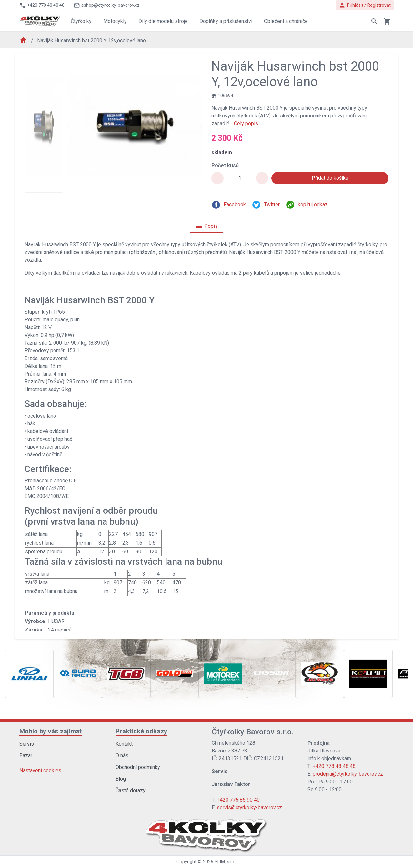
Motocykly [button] (115, 21)
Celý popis (246, 123)
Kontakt (124, 744)
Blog (121, 779)
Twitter (266, 205)
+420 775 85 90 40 (238, 800)
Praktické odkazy (141, 731)
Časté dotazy (131, 790)
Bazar (26, 756)
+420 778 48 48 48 (334, 766)
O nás (122, 756)
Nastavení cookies (40, 770)
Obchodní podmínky (138, 767)
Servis (27, 744)
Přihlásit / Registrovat (365, 5)
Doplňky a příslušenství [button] (226, 21)
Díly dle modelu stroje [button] (163, 21)
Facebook (229, 205)
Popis (206, 226)
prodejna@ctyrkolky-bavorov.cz (348, 774)
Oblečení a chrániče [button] (286, 21)
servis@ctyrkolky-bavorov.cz (249, 807)
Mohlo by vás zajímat (50, 731)
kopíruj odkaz (307, 205)
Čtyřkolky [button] (81, 21)
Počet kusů (225, 165)
